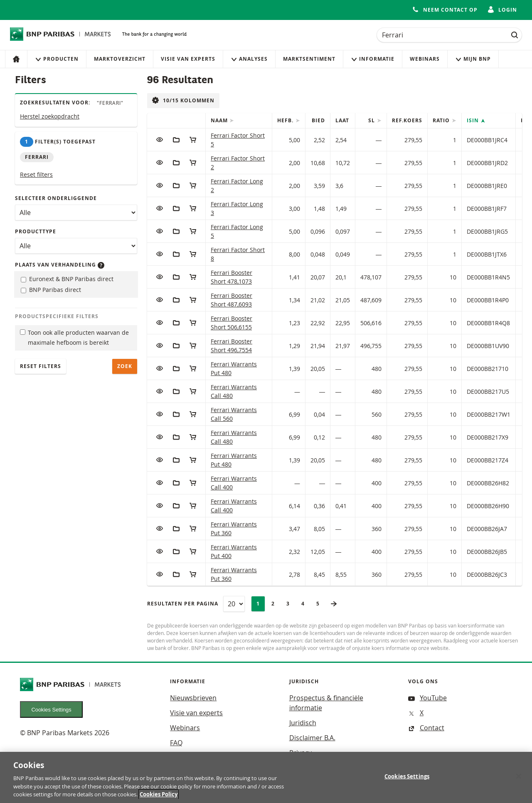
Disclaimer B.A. (312, 738)
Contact (426, 728)
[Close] (519, 781)
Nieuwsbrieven (193, 698)
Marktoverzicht (120, 59)
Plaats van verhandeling (60, 265)
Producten (57, 59)
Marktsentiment (309, 59)
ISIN (474, 120)
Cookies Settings (52, 710)
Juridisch (303, 723)
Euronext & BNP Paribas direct (67, 279)
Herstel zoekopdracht (50, 116)
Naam (220, 120)
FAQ (176, 743)
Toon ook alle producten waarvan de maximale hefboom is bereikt (74, 338)
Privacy (300, 753)
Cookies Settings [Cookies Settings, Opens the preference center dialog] (407, 781)
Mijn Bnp (473, 59)
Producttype (36, 231)
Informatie (373, 59)
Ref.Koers (407, 120)
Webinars (425, 59)
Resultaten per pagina (183, 604)
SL (372, 120)
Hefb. (286, 120)
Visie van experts (188, 59)
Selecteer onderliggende (56, 198)
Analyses (249, 59)
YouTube (427, 698)
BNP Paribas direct (51, 290)
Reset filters (36, 174)
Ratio (442, 120)
